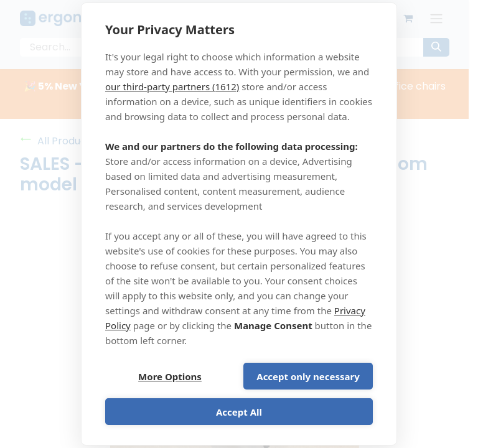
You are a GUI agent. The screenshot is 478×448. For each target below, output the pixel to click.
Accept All (239, 412)
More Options (170, 376)
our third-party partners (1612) (172, 86)
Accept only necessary (308, 376)
